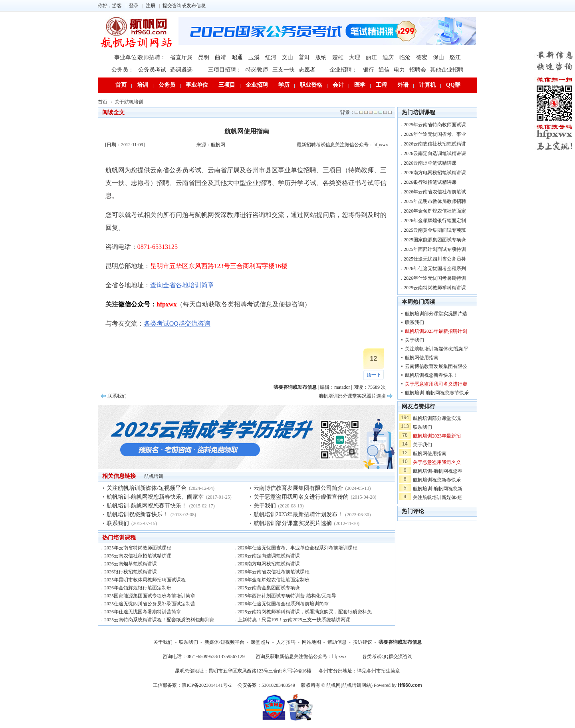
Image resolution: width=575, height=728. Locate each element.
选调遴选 (181, 70)
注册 (151, 6)
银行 (369, 70)
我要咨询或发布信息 (400, 642)
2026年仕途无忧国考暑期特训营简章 (143, 612)
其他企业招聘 (447, 70)
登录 (134, 6)
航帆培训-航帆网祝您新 (438, 489)
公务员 (167, 85)
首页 (121, 85)
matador (342, 387)
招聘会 (418, 70)
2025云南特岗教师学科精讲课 (435, 288)
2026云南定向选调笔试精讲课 (269, 556)
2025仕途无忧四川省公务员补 (435, 259)
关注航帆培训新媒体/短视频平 (437, 349)
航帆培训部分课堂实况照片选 (436, 314)
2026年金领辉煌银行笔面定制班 (138, 588)
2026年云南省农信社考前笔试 (435, 192)
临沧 (405, 57)
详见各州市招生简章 (379, 671)
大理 (355, 57)
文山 (287, 57)
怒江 (455, 57)
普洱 (304, 57)
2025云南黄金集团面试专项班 (269, 588)
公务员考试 (152, 70)
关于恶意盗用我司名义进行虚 (436, 384)
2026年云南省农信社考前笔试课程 (274, 572)
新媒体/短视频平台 (224, 642)
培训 (143, 85)
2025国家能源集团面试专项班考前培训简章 (150, 596)
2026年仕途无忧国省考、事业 (435, 134)
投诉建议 (363, 642)
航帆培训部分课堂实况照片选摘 (352, 396)
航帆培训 (154, 476)
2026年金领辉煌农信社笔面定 (435, 211)
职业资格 (311, 85)
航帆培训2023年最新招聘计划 (436, 331)
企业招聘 (257, 85)
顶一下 (374, 375)
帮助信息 (337, 642)
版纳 (321, 57)
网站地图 (311, 642)
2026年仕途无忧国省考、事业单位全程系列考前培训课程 (297, 548)
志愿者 (307, 70)
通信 (384, 70)
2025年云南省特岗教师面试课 (435, 125)
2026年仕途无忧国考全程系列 (435, 269)
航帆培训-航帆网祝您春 (438, 471)
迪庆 (388, 57)
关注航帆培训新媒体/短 (437, 497)
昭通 (237, 57)
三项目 (227, 85)
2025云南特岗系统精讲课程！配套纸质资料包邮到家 (159, 620)
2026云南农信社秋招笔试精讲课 (138, 556)
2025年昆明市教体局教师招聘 (435, 201)
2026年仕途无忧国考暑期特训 (435, 278)
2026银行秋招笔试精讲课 (131, 572)
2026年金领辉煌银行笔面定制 (435, 221)
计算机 (427, 85)
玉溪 (254, 57)
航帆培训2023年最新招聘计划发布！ (298, 514)
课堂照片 (260, 642)
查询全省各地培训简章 (182, 285)
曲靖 (220, 57)
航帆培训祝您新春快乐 (437, 480)
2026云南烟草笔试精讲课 (131, 564)
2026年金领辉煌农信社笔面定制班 (274, 580)
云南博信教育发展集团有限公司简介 (298, 488)
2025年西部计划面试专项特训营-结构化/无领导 (287, 596)
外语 (403, 85)
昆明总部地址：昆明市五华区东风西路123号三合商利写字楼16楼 (243, 671)
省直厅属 (181, 57)
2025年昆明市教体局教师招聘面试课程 (145, 580)
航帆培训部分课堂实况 (437, 418)
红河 (271, 57)
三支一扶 (284, 70)
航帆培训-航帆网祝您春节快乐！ (147, 506)
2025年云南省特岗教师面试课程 (138, 548)
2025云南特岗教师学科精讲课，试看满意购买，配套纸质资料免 (305, 612)
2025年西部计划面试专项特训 (435, 249)
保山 (438, 57)
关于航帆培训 (129, 102)
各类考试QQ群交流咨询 (177, 323)
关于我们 (265, 506)
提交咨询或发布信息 (184, 6)
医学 (360, 85)
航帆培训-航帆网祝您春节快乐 (437, 393)
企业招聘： (343, 70)
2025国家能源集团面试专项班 (435, 240)
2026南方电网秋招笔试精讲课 (269, 564)
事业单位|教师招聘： (140, 57)
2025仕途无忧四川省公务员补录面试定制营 (150, 604)
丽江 (371, 57)
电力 (399, 70)
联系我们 (117, 396)
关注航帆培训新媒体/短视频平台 (147, 488)
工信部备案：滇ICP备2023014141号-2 (192, 685)
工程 (381, 85)
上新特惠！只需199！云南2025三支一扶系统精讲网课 (294, 620)
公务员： (123, 70)
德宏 (422, 57)
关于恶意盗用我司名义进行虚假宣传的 (301, 497)
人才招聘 (286, 642)
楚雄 (338, 57)
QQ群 (453, 85)
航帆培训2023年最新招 (437, 436)
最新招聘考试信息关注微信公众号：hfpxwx (342, 145)
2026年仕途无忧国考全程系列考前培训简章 (283, 604)
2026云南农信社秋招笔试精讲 (435, 144)
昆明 (204, 57)
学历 (284, 85)
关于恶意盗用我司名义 (437, 462)
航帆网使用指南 (422, 358)
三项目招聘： (225, 70)
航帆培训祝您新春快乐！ (137, 514)
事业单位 (197, 85)
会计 (338, 85)
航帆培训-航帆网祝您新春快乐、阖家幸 (155, 497)
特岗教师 (257, 70)
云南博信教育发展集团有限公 (436, 366)
